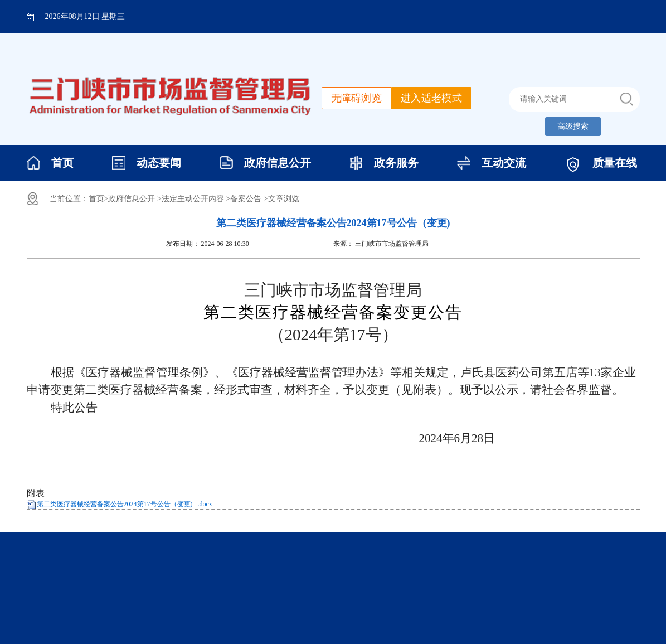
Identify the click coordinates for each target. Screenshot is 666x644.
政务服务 (396, 163)
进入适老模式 (431, 98)
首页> (99, 199)
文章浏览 (284, 199)
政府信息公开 (278, 163)
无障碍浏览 (357, 98)
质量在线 (615, 163)
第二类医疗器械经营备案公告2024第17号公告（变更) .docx (125, 504)
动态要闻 (159, 163)
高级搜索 (573, 126)
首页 (62, 163)
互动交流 (504, 163)
